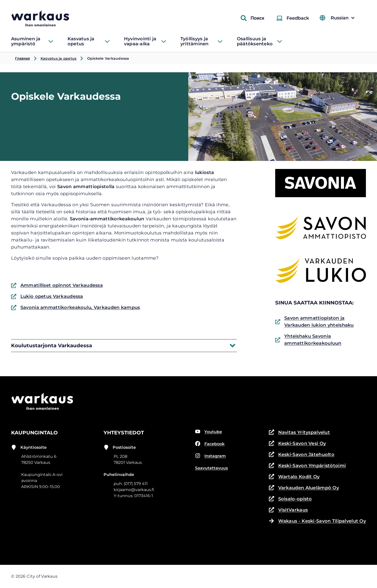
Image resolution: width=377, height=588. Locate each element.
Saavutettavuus (211, 468)
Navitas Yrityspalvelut (299, 432)
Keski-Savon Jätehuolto (302, 455)
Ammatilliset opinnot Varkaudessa (57, 285)
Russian (342, 18)
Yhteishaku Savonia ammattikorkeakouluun (308, 340)
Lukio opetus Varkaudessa (47, 296)
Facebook (210, 444)
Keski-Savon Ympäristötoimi (307, 466)
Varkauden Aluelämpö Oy (304, 488)
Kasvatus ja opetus (59, 58)
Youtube (209, 431)
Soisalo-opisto (290, 499)
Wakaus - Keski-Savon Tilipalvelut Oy (317, 521)
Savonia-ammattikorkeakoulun (107, 219)
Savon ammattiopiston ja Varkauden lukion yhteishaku (315, 322)
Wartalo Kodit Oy (294, 477)
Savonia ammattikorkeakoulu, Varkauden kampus (75, 307)
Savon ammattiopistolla (86, 187)
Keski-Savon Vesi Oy (297, 443)
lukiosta (205, 172)
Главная (23, 58)
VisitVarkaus (288, 510)
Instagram (210, 456)
